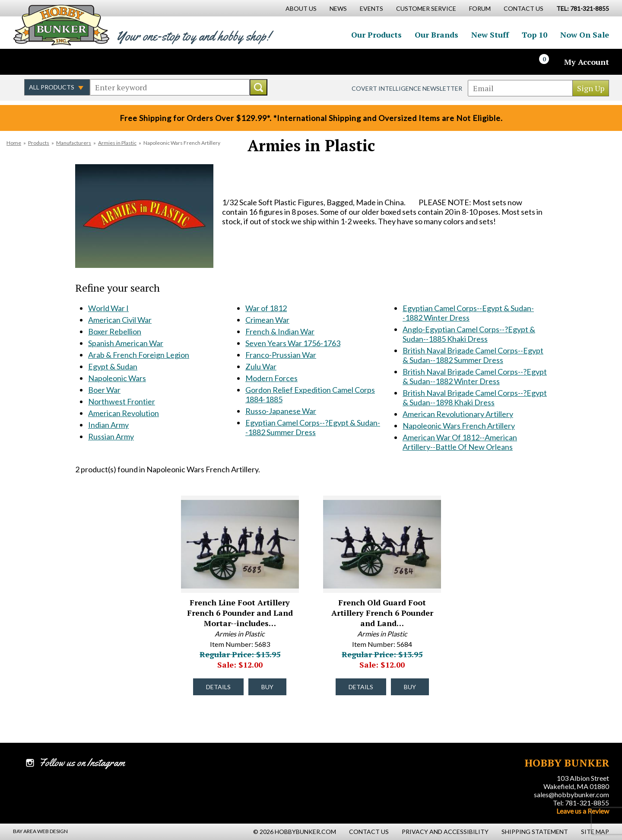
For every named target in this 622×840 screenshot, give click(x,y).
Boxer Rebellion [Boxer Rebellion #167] (115, 331)
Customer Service (426, 8)
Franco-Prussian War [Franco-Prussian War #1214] (281, 355)
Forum (480, 8)
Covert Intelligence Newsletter (407, 88)
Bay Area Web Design (40, 831)
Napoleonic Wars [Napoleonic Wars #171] (117, 378)
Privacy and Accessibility (445, 832)
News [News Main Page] (338, 8)
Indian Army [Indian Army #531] (108, 425)
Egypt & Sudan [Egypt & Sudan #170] (113, 366)
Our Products (376, 35)
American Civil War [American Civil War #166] (120, 320)
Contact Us (524, 8)
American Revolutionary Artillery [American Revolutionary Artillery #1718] (458, 414)
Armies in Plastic (117, 143)
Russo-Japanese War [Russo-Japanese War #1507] (281, 411)
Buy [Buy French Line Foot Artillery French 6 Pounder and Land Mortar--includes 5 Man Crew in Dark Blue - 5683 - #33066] (267, 687)
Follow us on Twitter (51, 62)
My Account (587, 62)
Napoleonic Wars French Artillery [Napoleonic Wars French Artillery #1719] (459, 426)
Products (39, 143)
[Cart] (549, 62)
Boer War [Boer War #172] (104, 390)
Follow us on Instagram (70, 62)
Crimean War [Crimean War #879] (267, 320)
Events (371, 8)
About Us (301, 8)
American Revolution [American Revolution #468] (124, 413)
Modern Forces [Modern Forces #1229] (271, 378)
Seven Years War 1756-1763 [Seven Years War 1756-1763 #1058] (293, 343)
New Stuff (490, 35)
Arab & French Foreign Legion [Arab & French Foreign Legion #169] (139, 355)
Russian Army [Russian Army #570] (111, 436)
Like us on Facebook (32, 62)
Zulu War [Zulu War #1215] (261, 366)
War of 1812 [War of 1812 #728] (266, 308)
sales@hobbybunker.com (571, 794)
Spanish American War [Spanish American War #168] (126, 343)
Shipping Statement (535, 832)
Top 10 (535, 35)
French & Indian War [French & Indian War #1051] (280, 331)
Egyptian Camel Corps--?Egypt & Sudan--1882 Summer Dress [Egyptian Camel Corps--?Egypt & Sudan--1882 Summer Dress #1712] (313, 427)
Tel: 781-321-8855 (581, 803)
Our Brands (436, 35)
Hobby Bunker (61, 25)
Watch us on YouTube (88, 62)
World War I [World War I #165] (108, 308)
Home (14, 143)
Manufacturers (74, 143)
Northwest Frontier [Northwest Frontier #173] (122, 401)
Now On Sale (585, 35)
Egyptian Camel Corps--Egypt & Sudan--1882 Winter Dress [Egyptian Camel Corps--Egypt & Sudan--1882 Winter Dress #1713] (468, 313)
